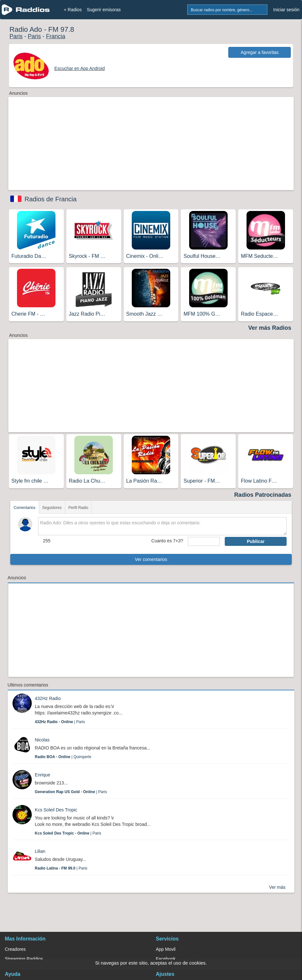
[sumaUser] (204, 541)
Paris (16, 36)
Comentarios (24, 508)
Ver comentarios (151, 559)
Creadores (15, 949)
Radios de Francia (51, 199)
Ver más (277, 887)
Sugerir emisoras (104, 10)
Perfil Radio (78, 508)
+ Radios (73, 10)
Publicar (256, 541)
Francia (56, 36)
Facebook (166, 959)
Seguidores (52, 508)
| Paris (60, 722)
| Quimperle (63, 757)
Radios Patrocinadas (263, 495)
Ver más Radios (270, 328)
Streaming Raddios (24, 959)
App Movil (166, 949)
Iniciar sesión (286, 10)
